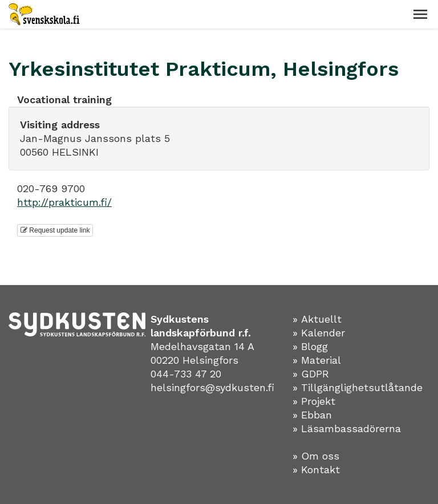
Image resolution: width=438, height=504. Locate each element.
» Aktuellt (317, 319)
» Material (317, 360)
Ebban (317, 415)
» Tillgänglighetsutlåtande (358, 387)
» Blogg (310, 346)
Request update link (55, 230)
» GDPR (311, 374)
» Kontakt (316, 470)
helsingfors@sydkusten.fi (212, 387)
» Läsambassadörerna (347, 428)
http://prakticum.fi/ (64, 202)
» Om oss (316, 456)
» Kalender (319, 333)
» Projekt (314, 401)
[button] (420, 14)
